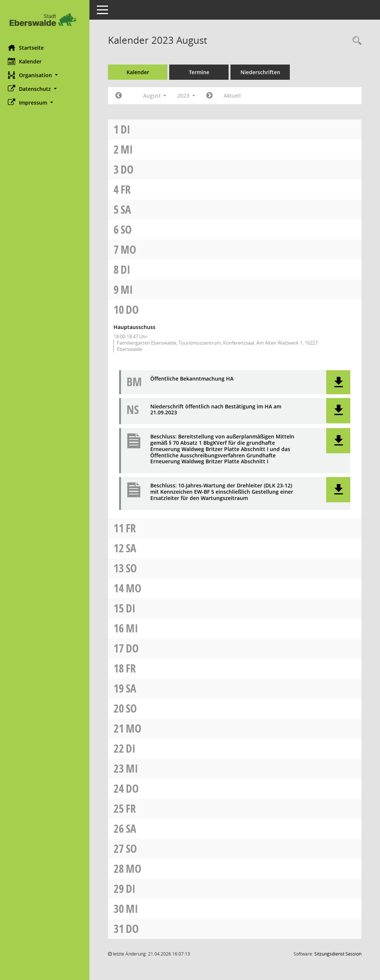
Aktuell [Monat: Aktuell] (236, 96)
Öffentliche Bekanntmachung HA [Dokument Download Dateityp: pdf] (195, 379)
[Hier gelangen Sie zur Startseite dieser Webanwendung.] (46, 19)
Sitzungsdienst (338, 954)
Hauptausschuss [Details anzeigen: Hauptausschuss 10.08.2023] (138, 327)
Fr (129, 189)
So (130, 229)
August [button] (158, 96)
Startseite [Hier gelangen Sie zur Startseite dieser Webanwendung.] (29, 47)
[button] (46, 75)
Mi (130, 149)
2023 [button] (190, 96)
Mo (132, 249)
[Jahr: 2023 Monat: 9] (213, 96)
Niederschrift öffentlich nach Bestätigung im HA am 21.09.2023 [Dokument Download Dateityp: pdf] (219, 410)
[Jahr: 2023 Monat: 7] (122, 96)
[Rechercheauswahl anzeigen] (355, 41)
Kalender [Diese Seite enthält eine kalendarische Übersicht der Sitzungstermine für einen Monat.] (28, 61)
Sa (129, 209)
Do (130, 169)
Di (129, 129)
